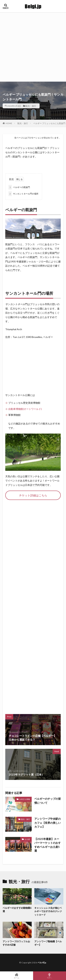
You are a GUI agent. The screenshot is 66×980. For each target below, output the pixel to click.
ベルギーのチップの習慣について (48, 801)
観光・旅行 (31, 106)
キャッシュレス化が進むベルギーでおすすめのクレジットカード (48, 911)
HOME (9, 123)
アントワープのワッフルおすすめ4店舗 (16, 943)
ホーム (17, 976)
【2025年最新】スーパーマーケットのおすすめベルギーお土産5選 (48, 845)
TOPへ (50, 976)
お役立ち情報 (25, 799)
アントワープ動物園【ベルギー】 (48, 943)
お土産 (27, 839)
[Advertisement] (33, 47)
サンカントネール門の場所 (23, 194)
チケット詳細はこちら (33, 495)
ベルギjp (42, 963)
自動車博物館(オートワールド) (25, 409)
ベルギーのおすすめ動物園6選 (17, 910)
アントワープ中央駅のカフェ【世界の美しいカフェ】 (48, 823)
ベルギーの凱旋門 (19, 187)
